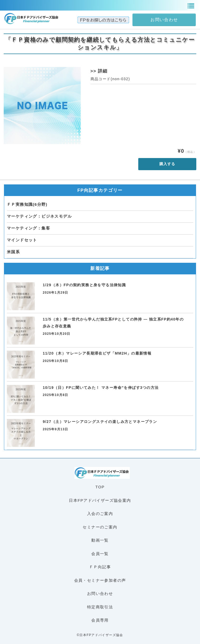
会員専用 (100, 620)
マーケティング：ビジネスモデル (39, 216)
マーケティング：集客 (28, 228)
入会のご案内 (100, 514)
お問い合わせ (100, 593)
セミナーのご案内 (100, 527)
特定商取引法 (100, 607)
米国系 (13, 252)
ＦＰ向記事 (100, 567)
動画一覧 (100, 540)
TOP (100, 487)
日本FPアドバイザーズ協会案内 (100, 500)
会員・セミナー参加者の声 (100, 580)
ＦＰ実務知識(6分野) (27, 204)
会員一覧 (100, 554)
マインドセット (22, 240)
